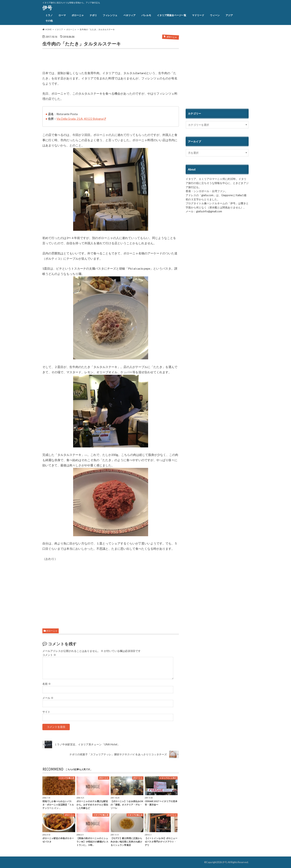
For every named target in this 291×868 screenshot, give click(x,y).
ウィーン (215, 15)
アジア (229, 15)
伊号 (47, 8)
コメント (49, 655)
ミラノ (49, 15)
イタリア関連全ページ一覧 (172, 15)
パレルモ (146, 15)
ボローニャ (78, 15)
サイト (46, 712)
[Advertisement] (86, 61)
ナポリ (93, 15)
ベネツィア (129, 15)
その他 (49, 21)
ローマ (62, 15)
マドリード (198, 15)
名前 (47, 684)
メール (48, 698)
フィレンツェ (110, 15)
